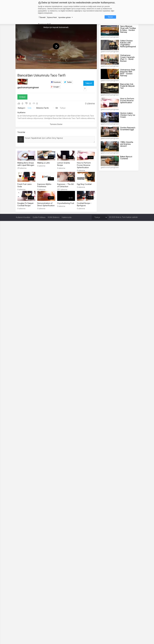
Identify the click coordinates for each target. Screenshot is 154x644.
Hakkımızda (67, 217)
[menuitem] (22, 58)
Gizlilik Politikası (39, 217)
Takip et (89, 83)
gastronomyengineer (29, 87)
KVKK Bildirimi (54, 217)
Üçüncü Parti (52, 17)
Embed (23, 97)
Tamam (110, 17)
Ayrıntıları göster (65, 17)
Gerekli (42, 17)
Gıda (30, 108)
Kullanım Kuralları (23, 217)
